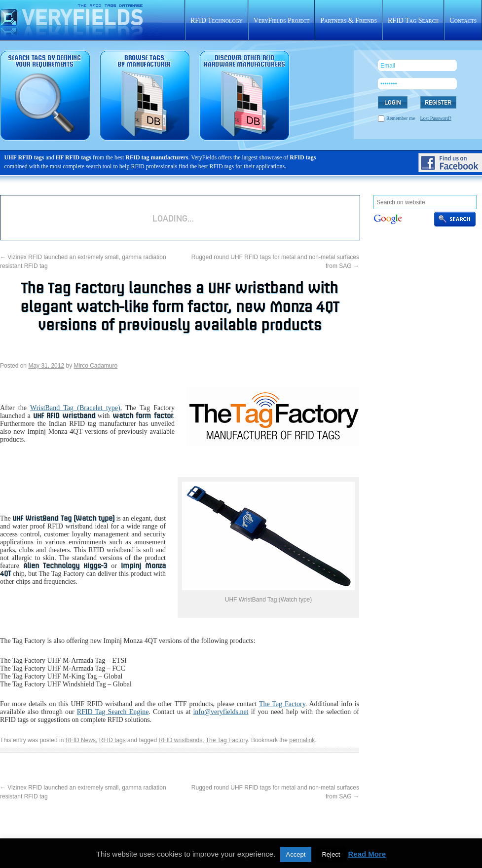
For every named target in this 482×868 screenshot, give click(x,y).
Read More (367, 854)
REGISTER (438, 102)
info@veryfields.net (221, 712)
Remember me (401, 118)
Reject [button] (331, 854)
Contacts (463, 20)
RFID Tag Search (413, 20)
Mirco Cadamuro (95, 366)
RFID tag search (45, 95)
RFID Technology (217, 20)
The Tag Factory (282, 704)
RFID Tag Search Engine (113, 712)
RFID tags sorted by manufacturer (145, 95)
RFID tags (112, 740)
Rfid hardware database (244, 95)
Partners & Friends (349, 20)
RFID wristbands (181, 740)
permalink (302, 740)
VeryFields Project (282, 20)
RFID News (81, 740)
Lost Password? (436, 118)
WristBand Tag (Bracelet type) (75, 408)
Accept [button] (296, 854)
